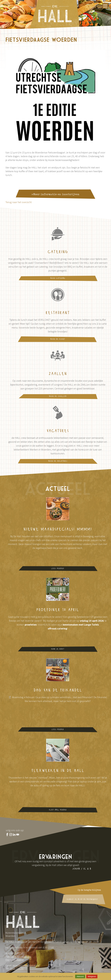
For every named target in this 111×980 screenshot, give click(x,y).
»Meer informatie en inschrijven (55, 195)
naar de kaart (58, 339)
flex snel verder (58, 810)
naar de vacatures (58, 461)
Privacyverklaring (15, 960)
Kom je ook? (58, 649)
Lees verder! (58, 569)
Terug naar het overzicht (19, 202)
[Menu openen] (105, 6)
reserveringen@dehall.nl (26, 965)
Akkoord (80, 976)
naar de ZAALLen (58, 396)
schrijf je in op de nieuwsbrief (82, 899)
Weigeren (92, 976)
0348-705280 (17, 969)
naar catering (58, 278)
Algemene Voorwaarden (18, 956)
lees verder (58, 730)
